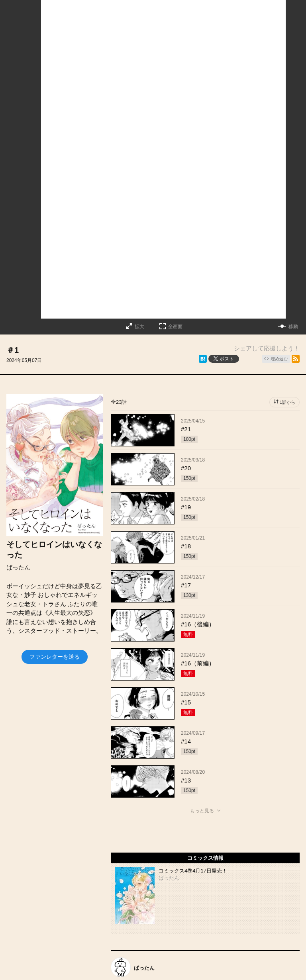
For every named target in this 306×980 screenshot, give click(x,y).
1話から (287, 402)
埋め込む (279, 359)
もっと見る (202, 811)
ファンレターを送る (55, 657)
